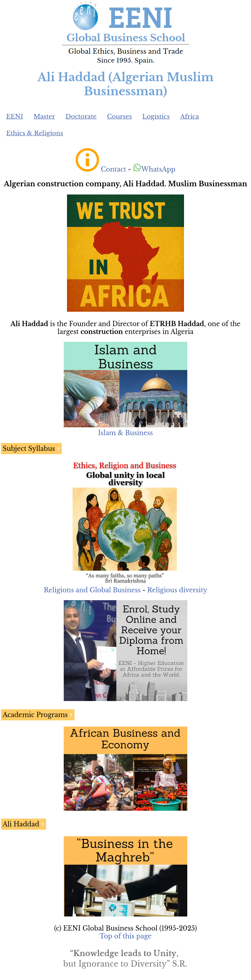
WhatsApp (154, 169)
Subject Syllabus (29, 449)
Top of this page (126, 936)
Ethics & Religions (35, 133)
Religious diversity (177, 590)
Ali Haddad (21, 824)
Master (44, 116)
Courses (119, 116)
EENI (15, 116)
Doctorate (81, 116)
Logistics (156, 116)
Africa (190, 116)
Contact (114, 169)
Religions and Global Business (92, 590)
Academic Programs (35, 715)
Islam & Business (125, 433)
